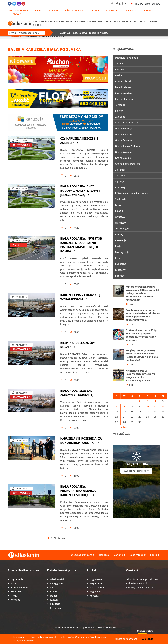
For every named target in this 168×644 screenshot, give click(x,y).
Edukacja (125, 22)
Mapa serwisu (97, 583)
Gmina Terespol (124, 140)
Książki (119, 211)
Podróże (120, 276)
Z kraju (38, 25)
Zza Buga (111, 11)
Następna (60, 538)
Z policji (120, 181)
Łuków (119, 111)
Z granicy (120, 170)
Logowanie (96, 579)
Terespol (120, 105)
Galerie (54, 11)
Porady (119, 234)
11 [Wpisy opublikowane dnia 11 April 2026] (155, 406)
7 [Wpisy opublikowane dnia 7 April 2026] (124, 406)
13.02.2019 (19, 297)
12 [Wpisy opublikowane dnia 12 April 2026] (163, 406)
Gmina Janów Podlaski (128, 146)
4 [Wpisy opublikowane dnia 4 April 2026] (155, 401)
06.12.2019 (19, 141)
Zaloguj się (119, 3)
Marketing (119, 555)
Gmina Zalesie (123, 158)
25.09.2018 (19, 441)
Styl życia (139, 22)
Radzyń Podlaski (124, 99)
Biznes (114, 22)
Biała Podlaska (123, 87)
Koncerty (120, 187)
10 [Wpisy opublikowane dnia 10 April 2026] (147, 406)
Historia (80, 22)
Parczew (120, 69)
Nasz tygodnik (137, 555)
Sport (39, 11)
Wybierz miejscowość (136, 471)
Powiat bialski (123, 81)
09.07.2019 (19, 241)
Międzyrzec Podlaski (127, 58)
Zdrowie (94, 11)
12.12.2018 (19, 345)
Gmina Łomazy (123, 128)
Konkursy (16, 592)
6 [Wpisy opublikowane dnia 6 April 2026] (117, 406)
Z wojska (120, 176)
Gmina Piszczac (124, 134)
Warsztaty (121, 223)
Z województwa (124, 93)
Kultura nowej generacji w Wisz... (91, 33)
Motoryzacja (122, 252)
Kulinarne (121, 264)
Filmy (118, 205)
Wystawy (120, 217)
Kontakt (16, 14)
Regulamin (95, 592)
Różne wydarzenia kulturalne (131, 193)
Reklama (104, 555)
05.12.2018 (19, 393)
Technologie (122, 229)
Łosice (119, 75)
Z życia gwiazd (74, 11)
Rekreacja (121, 240)
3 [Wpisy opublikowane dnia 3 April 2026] (147, 401)
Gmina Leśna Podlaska (128, 164)
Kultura (103, 22)
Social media (97, 587)
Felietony (120, 270)
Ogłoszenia (17, 579)
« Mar (124, 427)
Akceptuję (148, 639)
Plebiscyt (130, 11)
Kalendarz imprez (21, 587)
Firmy (148, 11)
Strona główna (19, 11)
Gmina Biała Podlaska (127, 122)
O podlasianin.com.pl (83, 555)
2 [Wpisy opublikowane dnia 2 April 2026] (140, 401)
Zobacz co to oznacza (126, 639)
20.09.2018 (19, 489)
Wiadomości (41, 22)
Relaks (119, 258)
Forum (14, 583)
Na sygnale (57, 22)
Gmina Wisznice (124, 152)
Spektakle (121, 199)
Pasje (118, 246)
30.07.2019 (19, 188)
